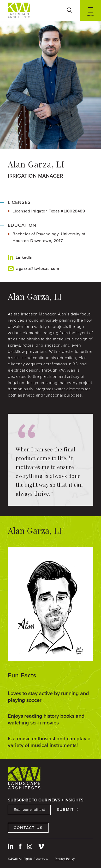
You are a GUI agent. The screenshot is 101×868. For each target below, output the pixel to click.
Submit (65, 810)
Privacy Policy (65, 859)
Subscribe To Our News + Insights (46, 800)
